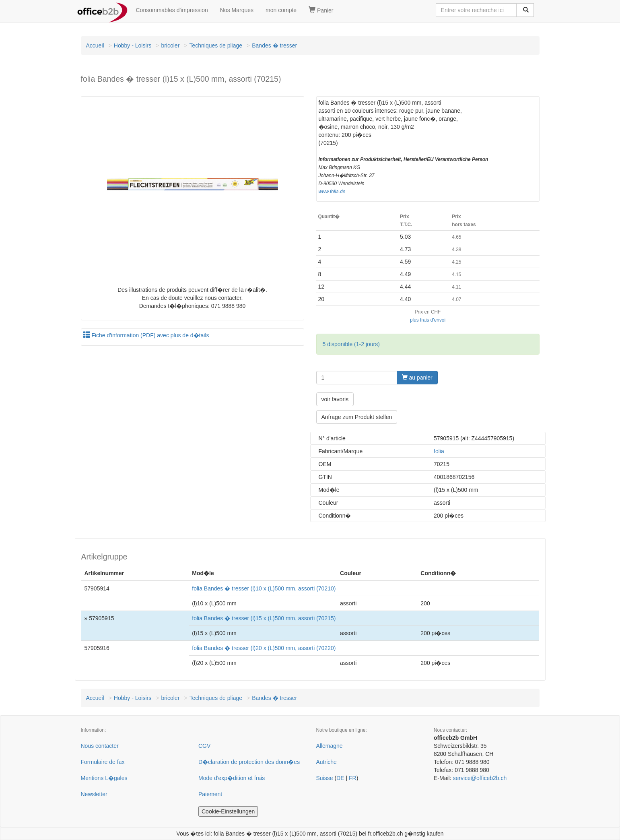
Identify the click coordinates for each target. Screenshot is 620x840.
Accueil (95, 45)
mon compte (281, 10)
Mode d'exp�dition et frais (232, 778)
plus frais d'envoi (428, 320)
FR (353, 778)
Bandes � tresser (274, 45)
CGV (204, 746)
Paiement (210, 794)
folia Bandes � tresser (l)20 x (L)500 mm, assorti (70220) (264, 648)
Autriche (326, 762)
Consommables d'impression (172, 10)
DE (340, 778)
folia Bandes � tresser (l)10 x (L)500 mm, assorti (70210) (264, 588)
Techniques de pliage (216, 45)
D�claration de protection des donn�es (249, 762)
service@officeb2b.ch (480, 778)
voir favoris (335, 399)
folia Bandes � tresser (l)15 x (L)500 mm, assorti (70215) (264, 618)
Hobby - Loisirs (133, 45)
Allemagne (330, 746)
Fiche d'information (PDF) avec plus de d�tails (146, 335)
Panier (321, 10)
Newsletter (94, 794)
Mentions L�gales (104, 778)
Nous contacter (100, 746)
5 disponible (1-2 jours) (351, 344)
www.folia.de (332, 192)
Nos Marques (237, 10)
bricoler (170, 45)
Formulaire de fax (103, 762)
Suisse (325, 778)
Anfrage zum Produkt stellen (357, 417)
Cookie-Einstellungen (228, 811)
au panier (417, 378)
